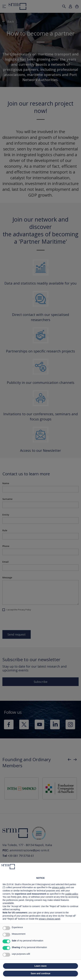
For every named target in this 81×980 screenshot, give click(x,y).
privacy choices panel (49, 919)
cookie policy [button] (72, 894)
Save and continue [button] (41, 973)
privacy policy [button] (59, 887)
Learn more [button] (40, 966)
